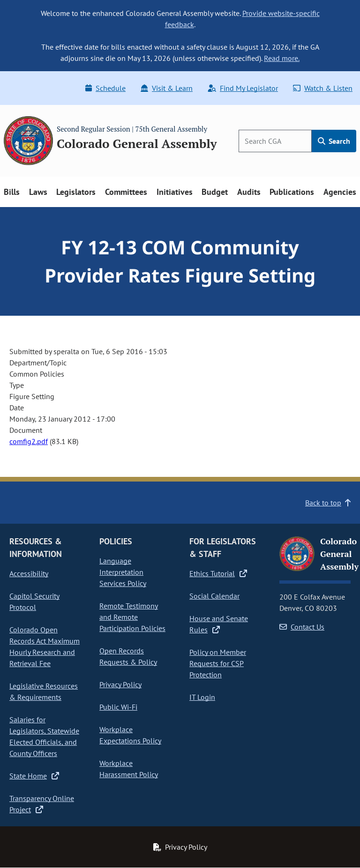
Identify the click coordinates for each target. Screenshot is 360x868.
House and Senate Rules (219, 624)
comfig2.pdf (29, 441)
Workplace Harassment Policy (129, 769)
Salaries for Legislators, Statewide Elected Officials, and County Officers (44, 736)
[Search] (275, 141)
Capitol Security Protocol (34, 601)
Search (334, 141)
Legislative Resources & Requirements (44, 691)
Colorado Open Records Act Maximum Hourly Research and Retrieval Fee (45, 646)
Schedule (105, 88)
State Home (34, 776)
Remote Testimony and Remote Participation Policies (132, 617)
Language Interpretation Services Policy (123, 572)
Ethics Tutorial (218, 573)
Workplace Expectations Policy (130, 735)
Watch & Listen (323, 88)
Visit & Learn (167, 88)
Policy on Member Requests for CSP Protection (218, 663)
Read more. (282, 58)
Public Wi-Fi (118, 707)
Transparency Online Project (42, 804)
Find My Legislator (243, 88)
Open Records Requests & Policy (128, 656)
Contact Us (302, 627)
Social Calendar (214, 596)
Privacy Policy (120, 684)
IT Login (202, 697)
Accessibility (29, 573)
